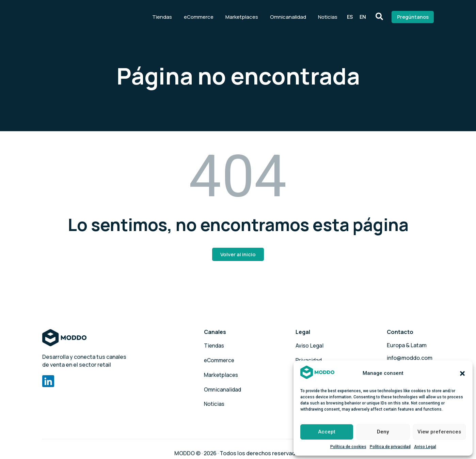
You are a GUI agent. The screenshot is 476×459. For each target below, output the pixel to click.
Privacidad (309, 358)
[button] (462, 373)
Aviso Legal (425, 447)
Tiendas (155, 15)
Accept (327, 432)
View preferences (439, 432)
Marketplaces (235, 15)
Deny (383, 432)
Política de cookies (348, 447)
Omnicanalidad (281, 15)
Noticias (321, 15)
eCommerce (192, 15)
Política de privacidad (390, 447)
